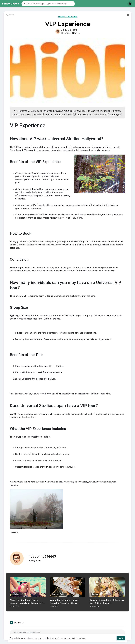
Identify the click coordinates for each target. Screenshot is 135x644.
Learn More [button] (81, 638)
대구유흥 (53, 366)
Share (10, 15)
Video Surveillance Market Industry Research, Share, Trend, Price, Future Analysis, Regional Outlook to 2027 (65, 604)
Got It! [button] (121, 638)
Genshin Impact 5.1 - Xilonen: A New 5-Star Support (107, 601)
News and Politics (59, 594)
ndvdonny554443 (69, 30)
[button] (48, 4)
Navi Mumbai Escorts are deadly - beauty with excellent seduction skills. (27, 603)
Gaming (95, 594)
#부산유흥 (14, 533)
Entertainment (18, 594)
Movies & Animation (68, 17)
